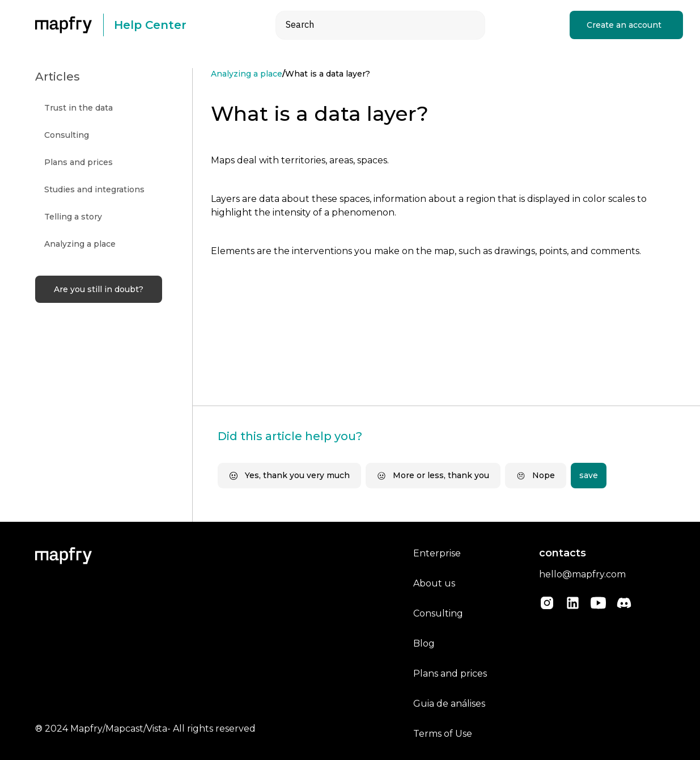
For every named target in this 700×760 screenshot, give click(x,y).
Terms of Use (443, 734)
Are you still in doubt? (99, 289)
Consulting (438, 613)
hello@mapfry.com (582, 574)
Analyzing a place (247, 74)
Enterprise (437, 553)
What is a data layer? (328, 74)
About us (434, 583)
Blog (424, 643)
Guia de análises (449, 704)
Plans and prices (450, 674)
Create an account (624, 25)
